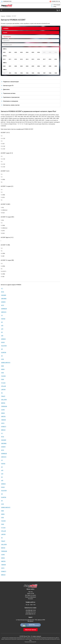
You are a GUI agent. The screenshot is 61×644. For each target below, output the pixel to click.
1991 (10, 73)
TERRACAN (4, 406)
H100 (2, 359)
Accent (5, 33)
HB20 (2, 366)
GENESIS (3, 339)
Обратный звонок (30, 630)
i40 (2, 349)
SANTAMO (4, 299)
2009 (56, 66)
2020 (4, 52)
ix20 (2, 336)
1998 (50, 73)
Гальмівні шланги (5, 638)
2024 (27, 52)
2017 (44, 59)
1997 (44, 73)
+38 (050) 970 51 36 (30, 612)
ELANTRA (4, 352)
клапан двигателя (20, 638)
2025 (33, 52)
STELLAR (3, 386)
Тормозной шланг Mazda (9, 639)
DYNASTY (4, 427)
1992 (16, 73)
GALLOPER (4, 400)
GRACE (3, 413)
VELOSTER (4, 346)
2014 (27, 59)
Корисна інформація (31, 597)
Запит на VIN (31, 593)
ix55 (2, 326)
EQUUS (3, 342)
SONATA (3, 302)
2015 (33, 59)
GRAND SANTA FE (6, 363)
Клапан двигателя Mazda (49, 639)
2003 (21, 66)
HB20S (3, 369)
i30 (2, 356)
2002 (16, 66)
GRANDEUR (4, 309)
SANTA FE (4, 312)
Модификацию (8, 45)
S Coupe (3, 383)
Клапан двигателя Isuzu (51, 638)
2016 (39, 59)
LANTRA (3, 390)
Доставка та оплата (30, 595)
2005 (33, 66)
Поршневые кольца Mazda (41, 638)
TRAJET (3, 396)
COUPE (3, 410)
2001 (10, 66)
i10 (2, 315)
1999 (56, 73)
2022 (16, 52)
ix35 (2, 329)
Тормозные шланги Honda (31, 638)
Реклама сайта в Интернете (30, 642)
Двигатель (6, 41)
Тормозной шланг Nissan (30, 639)
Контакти (30, 599)
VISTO (3, 423)
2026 (39, 52)
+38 (7, 1)
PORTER (3, 319)
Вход (55, 7)
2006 (39, 66)
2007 (44, 66)
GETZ (3, 305)
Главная (3, 16)
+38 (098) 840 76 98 (30, 610)
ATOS (3, 292)
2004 (27, 66)
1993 (21, 73)
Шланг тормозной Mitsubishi (20, 639)
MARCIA (3, 430)
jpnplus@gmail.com (31, 614)
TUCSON (3, 376)
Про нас (31, 592)
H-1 (2, 288)
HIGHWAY (4, 295)
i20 (2, 322)
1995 (33, 73)
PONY (3, 379)
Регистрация (57, 5)
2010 (4, 59)
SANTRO (3, 416)
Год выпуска (7, 37)
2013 (21, 59)
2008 (50, 66)
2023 (21, 52)
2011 (10, 59)
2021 (10, 52)
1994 (27, 73)
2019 (56, 59)
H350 (2, 373)
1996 (39, 73)
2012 (16, 59)
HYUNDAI (8, 16)
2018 (50, 59)
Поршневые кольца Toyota (40, 639)
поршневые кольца (13, 638)
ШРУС (25, 638)
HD (2, 332)
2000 (4, 66)
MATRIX (3, 403)
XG (2, 393)
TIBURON (3, 420)
